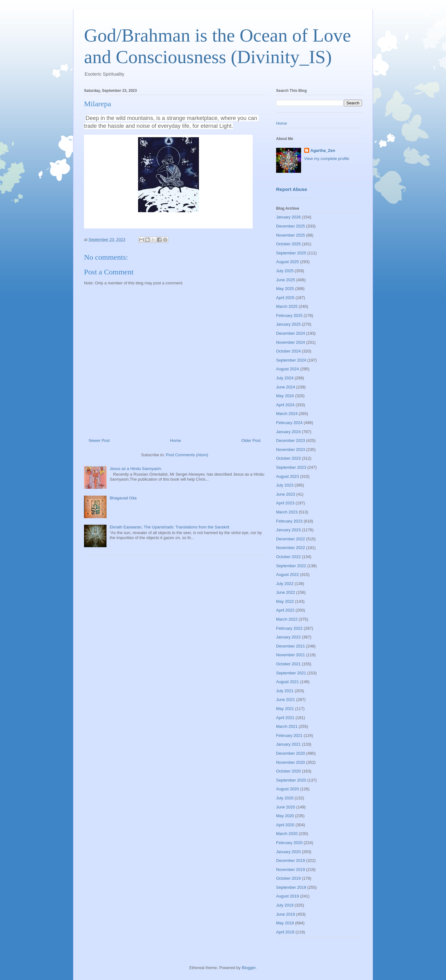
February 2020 (289, 843)
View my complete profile (327, 159)
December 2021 (291, 646)
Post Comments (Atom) (187, 455)
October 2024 (288, 351)
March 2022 (287, 619)
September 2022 (291, 566)
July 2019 (285, 905)
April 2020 (285, 825)
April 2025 (285, 298)
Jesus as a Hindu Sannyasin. (136, 469)
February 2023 (289, 521)
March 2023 (287, 512)
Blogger (249, 968)
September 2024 (291, 360)
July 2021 (285, 691)
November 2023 (291, 450)
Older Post (251, 440)
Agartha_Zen (323, 150)
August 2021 (287, 682)
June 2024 (286, 387)
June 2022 (286, 592)
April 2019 (285, 932)
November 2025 (291, 235)
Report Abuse (292, 189)
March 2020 (287, 834)
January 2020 (288, 852)
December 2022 (291, 539)
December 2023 (291, 440)
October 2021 (288, 664)
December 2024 (291, 333)
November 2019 (291, 870)
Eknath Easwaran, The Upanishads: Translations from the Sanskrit (169, 527)
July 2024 (285, 378)
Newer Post (99, 440)
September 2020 (291, 780)
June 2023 (286, 494)
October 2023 (288, 458)
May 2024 (285, 396)
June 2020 (286, 807)
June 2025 (286, 280)
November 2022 (291, 548)
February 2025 (289, 315)
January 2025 (288, 324)
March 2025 (287, 306)
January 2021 (288, 744)
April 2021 (285, 718)
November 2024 (291, 342)
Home (176, 440)
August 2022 (287, 575)
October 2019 (288, 878)
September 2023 (291, 467)
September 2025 (291, 253)
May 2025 (285, 289)
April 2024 (285, 405)
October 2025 (288, 244)
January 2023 (288, 530)
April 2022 (285, 610)
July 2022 (285, 584)
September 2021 (291, 673)
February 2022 (289, 628)
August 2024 (287, 369)
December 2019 (291, 860)
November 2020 (291, 762)
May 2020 (285, 816)
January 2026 (288, 217)
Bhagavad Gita (123, 498)
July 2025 (285, 271)
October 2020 (288, 771)
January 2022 (288, 637)
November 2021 (291, 655)
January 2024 (288, 432)
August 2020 (287, 789)
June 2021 (286, 700)
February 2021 (289, 735)
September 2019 (291, 887)
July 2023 (285, 485)
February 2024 (289, 423)
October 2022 (288, 557)
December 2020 (291, 753)
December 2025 (291, 226)
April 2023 (285, 503)
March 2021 (287, 726)
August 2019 (287, 896)
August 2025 (287, 262)
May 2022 (285, 601)
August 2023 (287, 476)
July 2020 (285, 798)
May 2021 (285, 709)
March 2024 (287, 414)
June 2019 (286, 914)
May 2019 (285, 923)
